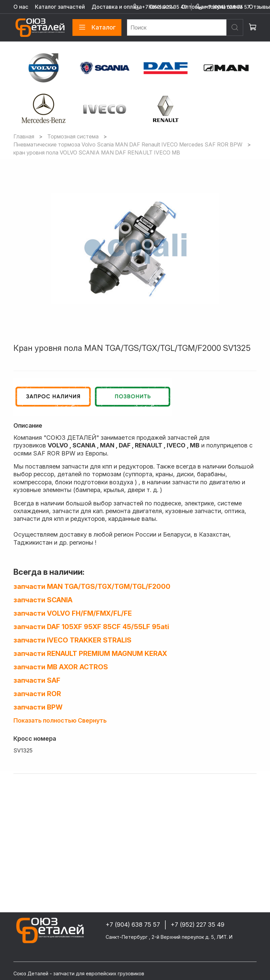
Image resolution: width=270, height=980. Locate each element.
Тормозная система (73, 136)
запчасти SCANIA (43, 600)
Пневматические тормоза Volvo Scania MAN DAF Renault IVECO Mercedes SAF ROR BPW (128, 144)
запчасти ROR (37, 694)
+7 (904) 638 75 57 (223, 7)
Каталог (97, 27)
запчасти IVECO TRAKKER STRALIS (72, 640)
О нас (21, 7)
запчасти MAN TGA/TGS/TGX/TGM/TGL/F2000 (92, 587)
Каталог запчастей (60, 7)
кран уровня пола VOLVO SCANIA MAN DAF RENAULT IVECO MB (97, 152)
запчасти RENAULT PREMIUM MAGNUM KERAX (90, 654)
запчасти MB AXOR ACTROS (61, 667)
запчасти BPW (38, 707)
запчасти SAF (37, 680)
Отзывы (259, 7)
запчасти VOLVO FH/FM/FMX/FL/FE (73, 613)
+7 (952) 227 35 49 (160, 7)
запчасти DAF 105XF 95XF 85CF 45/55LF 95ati (91, 627)
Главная (24, 136)
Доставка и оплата (117, 7)
